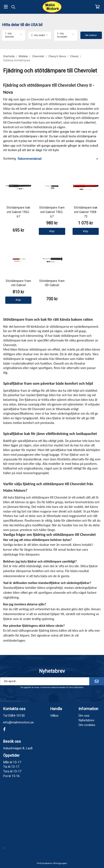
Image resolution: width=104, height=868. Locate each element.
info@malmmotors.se (18, 722)
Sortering (9, 159)
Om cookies (87, 725)
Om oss (84, 716)
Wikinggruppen (60, 863)
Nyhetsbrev (86, 720)
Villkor (54, 716)
